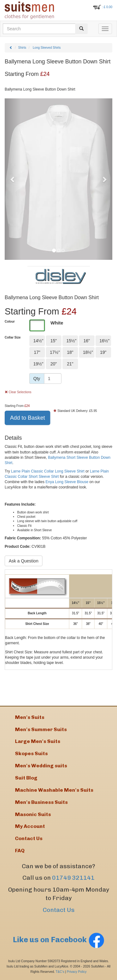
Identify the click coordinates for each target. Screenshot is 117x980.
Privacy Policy (77, 972)
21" (70, 364)
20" (54, 364)
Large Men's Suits (38, 741)
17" (37, 352)
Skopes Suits (31, 753)
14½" (38, 341)
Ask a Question (24, 561)
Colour (10, 322)
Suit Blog (26, 778)
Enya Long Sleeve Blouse (67, 482)
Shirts (22, 48)
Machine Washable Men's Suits (54, 790)
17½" (55, 352)
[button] (13, 179)
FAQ (20, 851)
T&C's (60, 972)
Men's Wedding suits (41, 766)
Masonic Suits (33, 814)
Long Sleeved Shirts (47, 48)
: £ (107, 7)
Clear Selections (18, 392)
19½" (38, 364)
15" (54, 341)
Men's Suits (30, 717)
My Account (30, 826)
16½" (105, 341)
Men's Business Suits (41, 802)
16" (87, 341)
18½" (88, 352)
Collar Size (13, 337)
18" (70, 352)
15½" (71, 341)
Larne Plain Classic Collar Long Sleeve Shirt (48, 471)
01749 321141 (73, 878)
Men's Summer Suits (41, 729)
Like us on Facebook (59, 940)
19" (103, 352)
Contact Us (59, 910)
